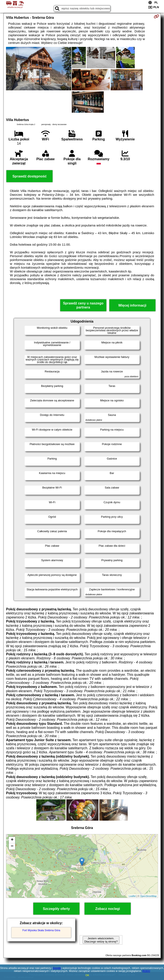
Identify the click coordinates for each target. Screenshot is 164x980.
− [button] (12, 846)
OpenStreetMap (148, 896)
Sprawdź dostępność (29, 176)
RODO (146, 971)
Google (57, 968)
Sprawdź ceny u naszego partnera (83, 305)
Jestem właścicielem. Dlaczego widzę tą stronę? (101, 940)
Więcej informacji (132, 305)
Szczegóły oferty (56, 909)
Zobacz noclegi (108, 909)
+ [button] (12, 840)
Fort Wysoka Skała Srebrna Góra (41, 930)
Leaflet (132, 896)
